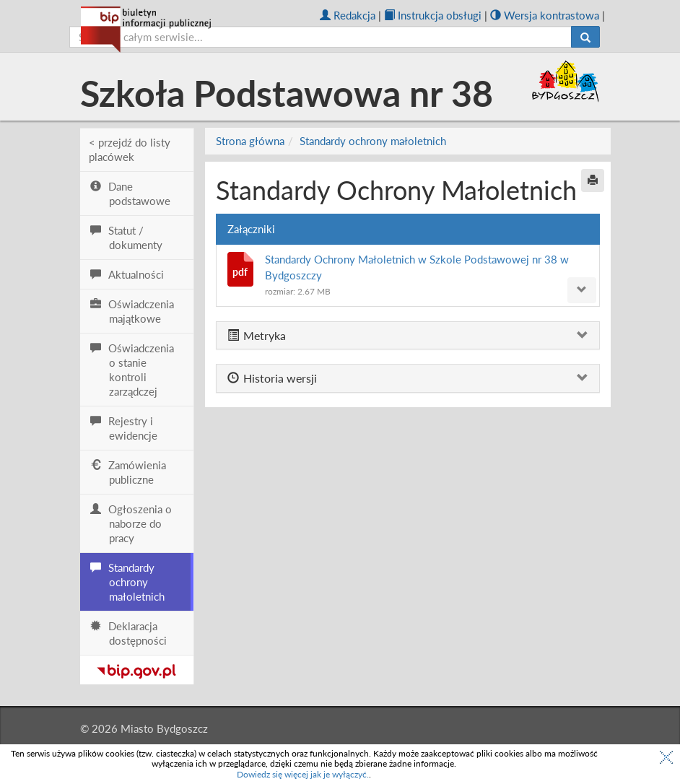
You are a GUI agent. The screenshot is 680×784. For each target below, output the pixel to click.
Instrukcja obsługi (433, 15)
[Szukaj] (585, 37)
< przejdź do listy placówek (130, 149)
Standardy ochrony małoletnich (373, 141)
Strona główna (250, 141)
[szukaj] (321, 37)
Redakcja (348, 15)
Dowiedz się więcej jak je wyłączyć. (303, 774)
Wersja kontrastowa (545, 15)
